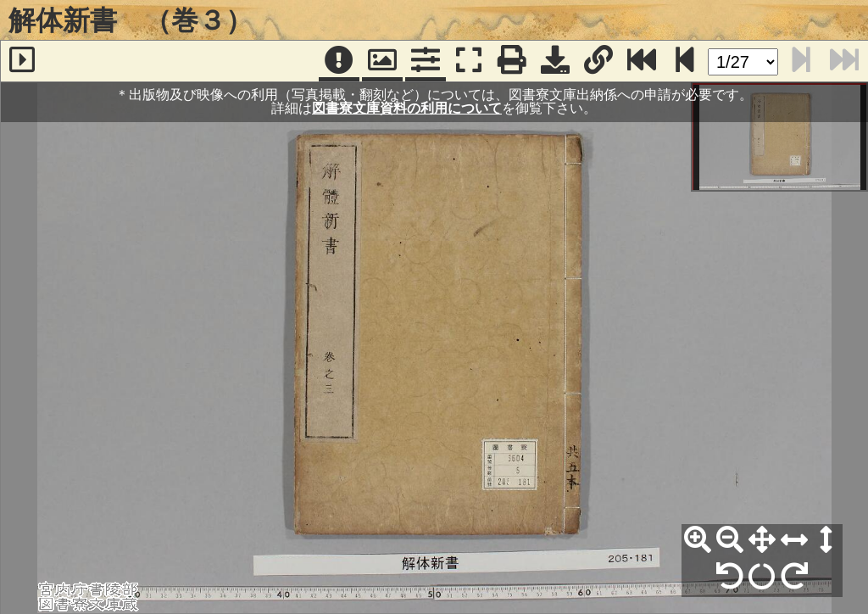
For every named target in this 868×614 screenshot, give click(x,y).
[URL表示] (598, 61)
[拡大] (698, 540)
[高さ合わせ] (826, 540)
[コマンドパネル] (426, 61)
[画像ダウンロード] (555, 61)
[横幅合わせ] (794, 540)
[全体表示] (762, 540)
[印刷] (512, 61)
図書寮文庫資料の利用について (407, 108)
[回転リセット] (762, 577)
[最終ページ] (642, 61)
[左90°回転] (730, 577)
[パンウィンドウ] (382, 61)
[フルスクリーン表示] (469, 61)
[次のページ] (685, 61)
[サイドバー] (22, 61)
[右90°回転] (794, 577)
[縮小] (730, 540)
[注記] (339, 61)
